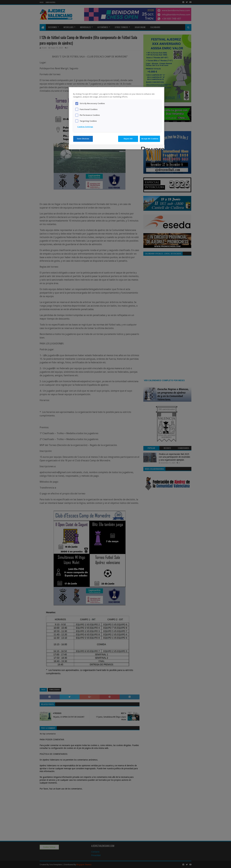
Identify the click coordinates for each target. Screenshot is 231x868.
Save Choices (83, 139)
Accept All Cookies (150, 139)
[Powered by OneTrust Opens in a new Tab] (152, 147)
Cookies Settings (85, 127)
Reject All (128, 139)
